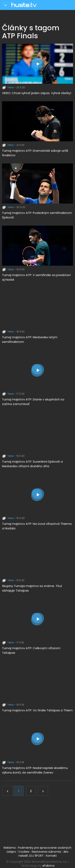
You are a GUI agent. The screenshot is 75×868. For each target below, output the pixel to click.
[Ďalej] (43, 791)
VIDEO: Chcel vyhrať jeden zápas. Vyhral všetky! (37, 93)
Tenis (8, 87)
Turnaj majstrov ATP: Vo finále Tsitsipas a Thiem (37, 710)
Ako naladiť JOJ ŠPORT (43, 854)
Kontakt (51, 856)
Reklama (10, 848)
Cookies (24, 852)
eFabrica (48, 866)
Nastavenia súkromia (46, 852)
